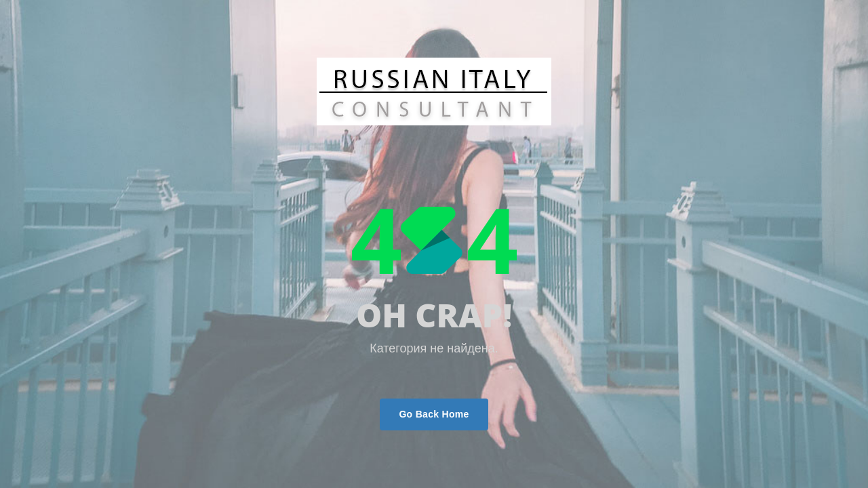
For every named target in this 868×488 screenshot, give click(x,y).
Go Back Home (434, 414)
